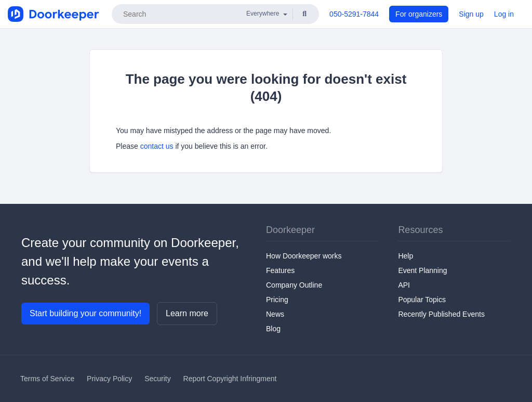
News (275, 314)
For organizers (419, 14)
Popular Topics (422, 300)
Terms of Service (47, 379)
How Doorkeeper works (304, 256)
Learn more (187, 313)
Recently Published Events (441, 314)
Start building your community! (85, 313)
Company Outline (294, 285)
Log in (504, 14)
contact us (157, 146)
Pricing (277, 300)
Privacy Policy (109, 379)
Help (405, 256)
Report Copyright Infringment (230, 379)
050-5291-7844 (354, 14)
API (404, 285)
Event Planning (422, 270)
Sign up (471, 14)
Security (158, 379)
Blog (273, 329)
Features (280, 270)
